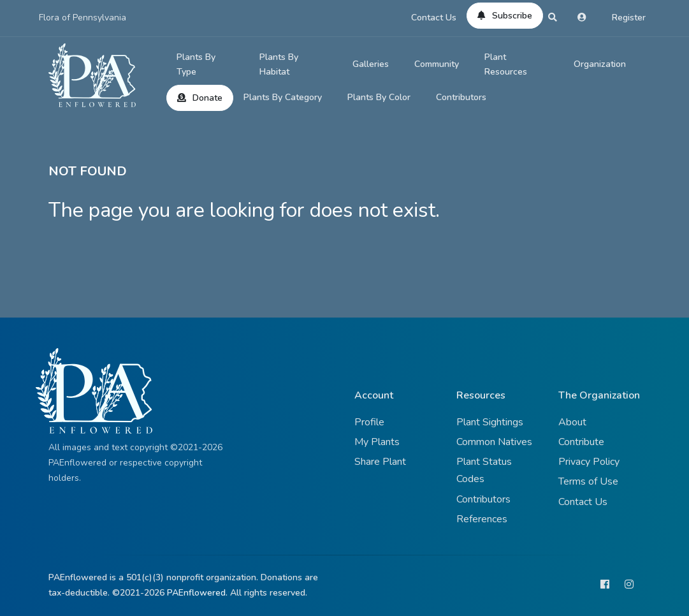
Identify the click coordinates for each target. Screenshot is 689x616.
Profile (369, 422)
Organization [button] (600, 64)
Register (629, 18)
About (572, 422)
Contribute (581, 442)
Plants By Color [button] (379, 97)
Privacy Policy (589, 462)
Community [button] (437, 64)
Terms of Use (588, 481)
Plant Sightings (490, 422)
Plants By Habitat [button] (279, 65)
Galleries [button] (371, 64)
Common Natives (494, 442)
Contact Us (434, 18)
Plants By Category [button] (283, 97)
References (482, 519)
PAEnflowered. (197, 593)
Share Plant (380, 462)
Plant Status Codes (484, 470)
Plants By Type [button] (196, 65)
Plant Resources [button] (506, 65)
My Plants (377, 442)
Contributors (461, 97)
